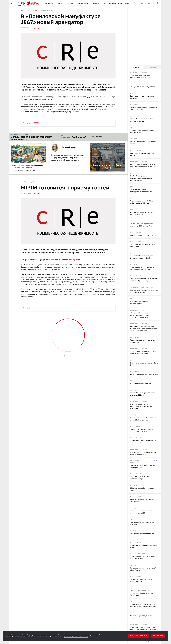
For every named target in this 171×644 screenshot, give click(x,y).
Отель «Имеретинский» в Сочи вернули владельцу (142, 120)
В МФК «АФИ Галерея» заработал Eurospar (143, 143)
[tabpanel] (144, 357)
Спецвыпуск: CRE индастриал (137, 461)
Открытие (134, 139)
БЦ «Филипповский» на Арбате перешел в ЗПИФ (142, 131)
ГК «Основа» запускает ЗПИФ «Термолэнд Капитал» (141, 430)
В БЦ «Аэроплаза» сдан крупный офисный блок (142, 523)
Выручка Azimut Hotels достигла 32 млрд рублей (142, 580)
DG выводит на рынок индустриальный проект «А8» (141, 191)
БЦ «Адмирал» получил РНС (141, 384)
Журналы (96, 3)
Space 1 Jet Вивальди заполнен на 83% (142, 154)
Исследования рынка (138, 72)
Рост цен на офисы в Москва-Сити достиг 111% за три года (143, 419)
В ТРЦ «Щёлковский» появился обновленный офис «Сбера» (142, 268)
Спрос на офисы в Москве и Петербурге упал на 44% (140, 76)
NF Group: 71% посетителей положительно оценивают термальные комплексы (140, 315)
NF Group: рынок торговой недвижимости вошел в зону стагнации (141, 406)
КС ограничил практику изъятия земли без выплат (142, 558)
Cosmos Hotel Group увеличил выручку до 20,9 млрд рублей (141, 225)
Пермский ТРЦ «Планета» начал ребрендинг (142, 246)
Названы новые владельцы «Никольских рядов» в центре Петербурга (141, 593)
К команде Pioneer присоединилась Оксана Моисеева (143, 109)
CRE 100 (60, 3)
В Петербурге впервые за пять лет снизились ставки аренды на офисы (144, 166)
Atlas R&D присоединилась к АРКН (143, 235)
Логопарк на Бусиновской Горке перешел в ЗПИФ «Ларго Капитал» (143, 605)
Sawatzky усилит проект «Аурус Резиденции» (142, 500)
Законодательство (137, 554)
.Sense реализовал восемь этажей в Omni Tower (143, 569)
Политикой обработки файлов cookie (76, 637)
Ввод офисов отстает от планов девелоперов (142, 535)
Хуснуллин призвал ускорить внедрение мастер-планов (141, 617)
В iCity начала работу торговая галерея (142, 489)
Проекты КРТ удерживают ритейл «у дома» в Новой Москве (143, 353)
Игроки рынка (135, 116)
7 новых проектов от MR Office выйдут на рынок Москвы (141, 202)
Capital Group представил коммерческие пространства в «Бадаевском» (141, 178)
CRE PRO (71, 3)
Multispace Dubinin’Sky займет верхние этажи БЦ (142, 213)
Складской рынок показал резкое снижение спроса (143, 466)
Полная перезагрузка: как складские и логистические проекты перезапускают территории (27, 168)
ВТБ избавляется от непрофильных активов (143, 546)
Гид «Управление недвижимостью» (116, 3)
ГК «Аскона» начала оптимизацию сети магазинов (143, 442)
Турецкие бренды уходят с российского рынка (139, 478)
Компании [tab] (152, 67)
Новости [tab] (136, 67)
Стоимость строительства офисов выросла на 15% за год (143, 453)
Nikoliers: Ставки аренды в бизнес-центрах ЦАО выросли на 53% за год (144, 628)
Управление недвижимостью (141, 287)
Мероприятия (83, 3)
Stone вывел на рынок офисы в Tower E (144, 364)
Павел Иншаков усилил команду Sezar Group (142, 341)
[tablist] (144, 67)
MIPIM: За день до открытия (67, 260)
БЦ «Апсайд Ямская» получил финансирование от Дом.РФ (141, 257)
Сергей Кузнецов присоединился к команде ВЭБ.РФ (143, 394)
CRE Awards (48, 3)
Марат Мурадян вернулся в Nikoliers (144, 374)
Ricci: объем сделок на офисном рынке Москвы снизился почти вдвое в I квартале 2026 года (144, 329)
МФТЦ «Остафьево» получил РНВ (143, 87)
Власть (133, 613)
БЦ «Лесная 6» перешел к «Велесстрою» (139, 302)
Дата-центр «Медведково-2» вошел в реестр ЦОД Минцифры (143, 280)
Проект (133, 84)
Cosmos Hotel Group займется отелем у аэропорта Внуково (144, 291)
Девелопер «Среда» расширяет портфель (142, 97)
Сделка (133, 127)
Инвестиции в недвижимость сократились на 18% (141, 512)
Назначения (134, 105)
